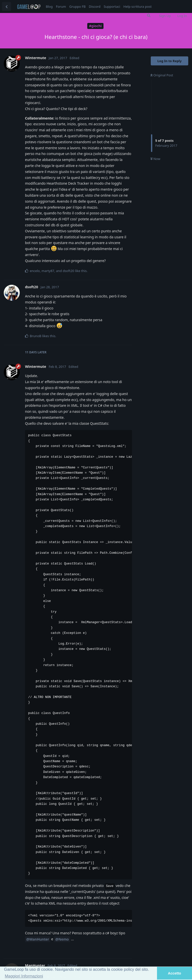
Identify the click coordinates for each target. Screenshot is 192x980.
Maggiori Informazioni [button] (24, 976)
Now (155, 159)
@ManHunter (38, 939)
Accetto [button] (175, 973)
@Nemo (62, 939)
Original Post (162, 75)
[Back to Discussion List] (6, 6)
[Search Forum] (149, 15)
